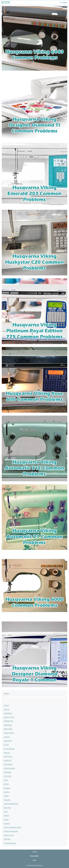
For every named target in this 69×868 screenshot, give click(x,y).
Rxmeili (7, 823)
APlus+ (7, 705)
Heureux (7, 753)
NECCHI (7, 808)
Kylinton (7, 788)
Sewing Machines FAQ (12, 827)
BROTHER (8, 729)
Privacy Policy (34, 856)
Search (6, 694)
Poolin (6, 820)
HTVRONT (8, 764)
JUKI (6, 780)
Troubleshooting (10, 843)
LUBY (6, 796)
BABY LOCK (9, 717)
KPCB (6, 784)
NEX (6, 812)
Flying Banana (9, 749)
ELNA (6, 745)
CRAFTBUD (9, 733)
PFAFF (6, 816)
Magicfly (7, 800)
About (35, 860)
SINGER (7, 839)
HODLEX (8, 760)
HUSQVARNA (9, 768)
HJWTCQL (8, 757)
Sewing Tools (9, 835)
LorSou (7, 792)
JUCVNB (7, 776)
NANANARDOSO (11, 804)
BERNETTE (9, 721)
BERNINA (8, 725)
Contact (34, 852)
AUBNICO (8, 713)
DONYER (8, 741)
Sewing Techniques (11, 831)
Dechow (7, 737)
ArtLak (6, 709)
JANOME (8, 772)
